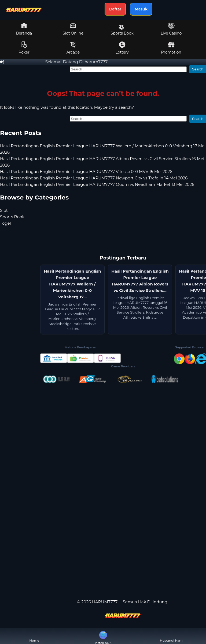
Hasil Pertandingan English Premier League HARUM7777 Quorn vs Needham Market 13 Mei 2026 (97, 184)
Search (198, 69)
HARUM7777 (105, 602)
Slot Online (73, 29)
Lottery (122, 48)
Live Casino (171, 29)
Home (34, 636)
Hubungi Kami (172, 636)
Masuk (141, 9)
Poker (24, 48)
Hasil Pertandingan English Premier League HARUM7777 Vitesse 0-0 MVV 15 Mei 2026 (86, 172)
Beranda (24, 29)
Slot (4, 210)
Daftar (115, 9)
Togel (5, 223)
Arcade (73, 48)
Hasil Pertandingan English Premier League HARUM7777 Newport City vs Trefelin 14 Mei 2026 (94, 178)
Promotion (171, 48)
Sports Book (122, 30)
